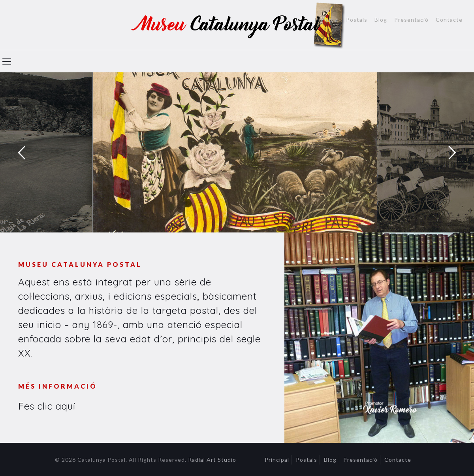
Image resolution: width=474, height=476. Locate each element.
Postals (357, 20)
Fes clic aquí (47, 406)
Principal (327, 20)
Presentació (411, 20)
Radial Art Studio (212, 460)
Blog (381, 20)
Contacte (449, 20)
